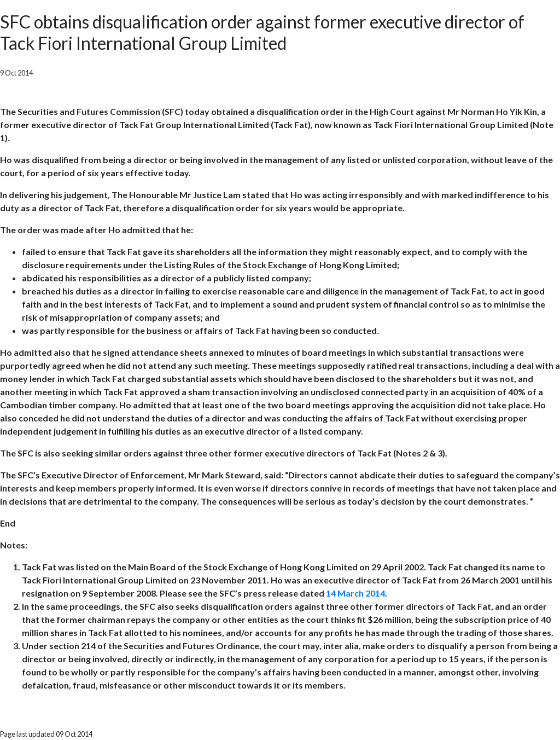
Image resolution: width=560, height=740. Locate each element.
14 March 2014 (355, 593)
